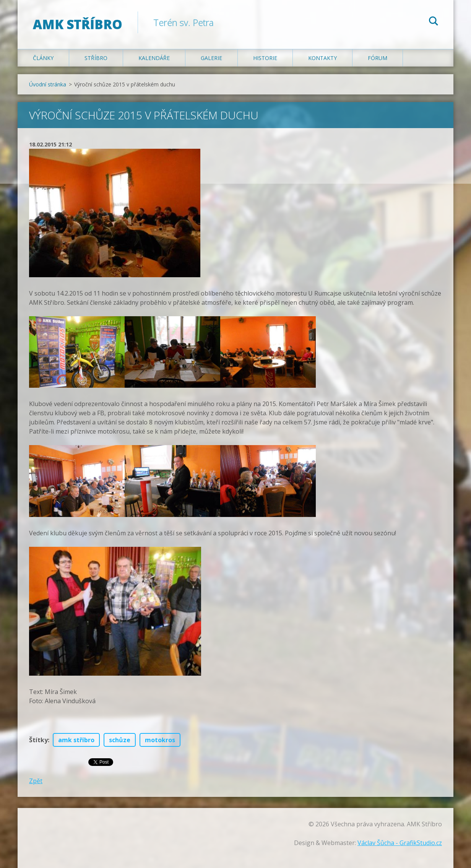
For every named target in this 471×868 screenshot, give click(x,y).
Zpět (36, 781)
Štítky (38, 740)
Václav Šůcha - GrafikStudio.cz (400, 843)
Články (43, 58)
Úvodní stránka (48, 84)
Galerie (211, 58)
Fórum (378, 58)
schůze (120, 740)
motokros (160, 740)
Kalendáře (154, 58)
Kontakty (322, 58)
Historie (265, 58)
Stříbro (96, 58)
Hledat (434, 22)
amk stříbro (76, 740)
